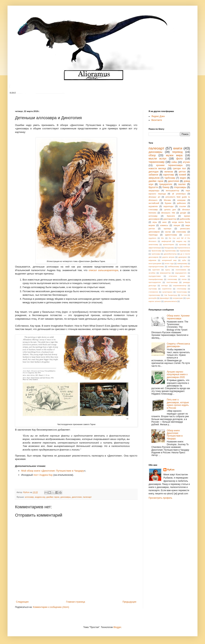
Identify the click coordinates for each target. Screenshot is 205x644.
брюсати (171, 216)
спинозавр (181, 232)
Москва (167, 200)
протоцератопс (155, 282)
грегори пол (179, 168)
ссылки (183, 206)
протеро (167, 229)
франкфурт (165, 298)
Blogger (117, 627)
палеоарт (87, 497)
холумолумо (178, 298)
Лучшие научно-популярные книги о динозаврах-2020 (177, 375)
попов (184, 279)
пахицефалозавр (156, 279)
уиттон (182, 172)
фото (179, 159)
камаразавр (182, 263)
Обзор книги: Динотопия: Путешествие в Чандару (175, 435)
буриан (168, 203)
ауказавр (183, 244)
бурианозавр (170, 251)
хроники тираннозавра (169, 165)
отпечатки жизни (177, 276)
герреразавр (185, 251)
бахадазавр (169, 248)
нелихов (169, 172)
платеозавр (172, 279)
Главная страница (76, 602)
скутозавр (153, 289)
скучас (168, 232)
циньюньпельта (170, 301)
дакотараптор (170, 219)
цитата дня (170, 210)
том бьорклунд (170, 295)
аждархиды (154, 191)
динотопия (77, 497)
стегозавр (153, 210)
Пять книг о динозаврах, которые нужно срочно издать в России (178, 404)
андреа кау (40, 497)
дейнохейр (185, 219)
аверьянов (154, 178)
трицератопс (166, 184)
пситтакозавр (172, 282)
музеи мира (174, 155)
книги (178, 148)
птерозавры (180, 187)
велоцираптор (173, 191)
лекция (177, 225)
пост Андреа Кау (43, 475)
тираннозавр (157, 162)
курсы (168, 270)
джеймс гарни (53, 497)
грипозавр (156, 254)
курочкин (156, 270)
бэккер (166, 187)
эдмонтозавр (171, 235)
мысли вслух (158, 159)
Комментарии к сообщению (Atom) (51, 607)
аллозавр (29, 497)
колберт (187, 266)
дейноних (181, 203)
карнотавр (169, 175)
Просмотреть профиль (160, 498)
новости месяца (157, 168)
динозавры (66, 497)
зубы (184, 260)
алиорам (181, 200)
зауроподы (169, 206)
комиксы (164, 225)
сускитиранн (167, 292)
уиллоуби (153, 298)
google (183, 213)
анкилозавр (153, 244)
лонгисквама (181, 270)
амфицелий (166, 241)
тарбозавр (170, 178)
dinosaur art (154, 197)
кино (164, 222)
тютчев (184, 295)
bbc (163, 238)
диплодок (154, 172)
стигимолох (153, 292)
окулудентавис (155, 276)
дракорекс (183, 257)
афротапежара (155, 248)
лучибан (152, 273)
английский (154, 203)
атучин (186, 162)
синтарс (164, 285)
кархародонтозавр (156, 266)
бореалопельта (184, 248)
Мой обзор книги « (32, 471)
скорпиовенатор (180, 285)
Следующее (22, 602)
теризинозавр (154, 295)
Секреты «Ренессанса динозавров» (178, 345)
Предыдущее (129, 602)
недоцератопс (181, 273)
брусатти (153, 187)
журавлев (153, 206)
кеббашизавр (174, 266)
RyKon (171, 470)
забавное (153, 175)
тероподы (153, 235)
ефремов (152, 260)
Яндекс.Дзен (158, 116)
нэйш (174, 162)
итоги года (169, 263)
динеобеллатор (170, 254)
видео (183, 178)
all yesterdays (179, 194)
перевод (177, 152)
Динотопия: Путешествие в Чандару (63, 471)
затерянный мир (169, 260)
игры (155, 222)
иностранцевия (155, 263)
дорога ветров (168, 257)
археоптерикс (169, 244)
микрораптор (165, 273)
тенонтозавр (182, 292)
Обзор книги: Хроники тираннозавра (178, 317)
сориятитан (167, 289)
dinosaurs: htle (168, 213)
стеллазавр (182, 289)
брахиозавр (156, 251)
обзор (152, 155)
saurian (182, 184)
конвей (182, 175)
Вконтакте (157, 120)
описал (103, 270)
